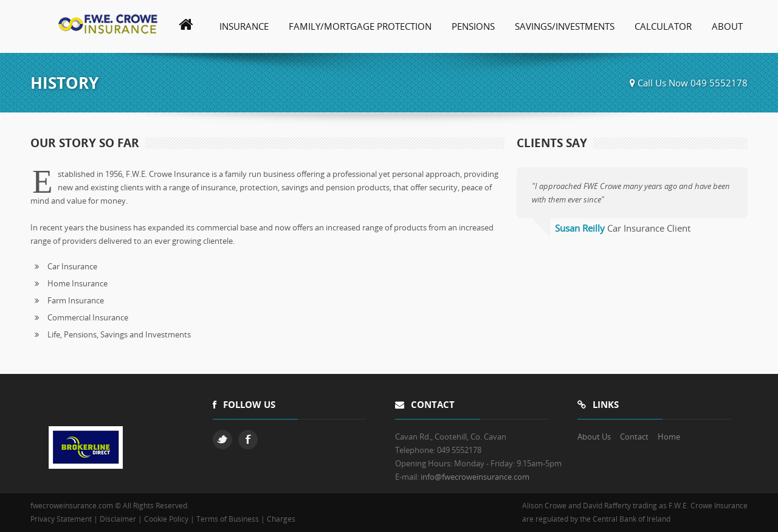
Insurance (244, 26)
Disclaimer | (122, 519)
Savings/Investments (565, 26)
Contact (634, 437)
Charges (281, 519)
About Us (594, 437)
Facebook (248, 440)
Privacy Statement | (65, 519)
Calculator (663, 26)
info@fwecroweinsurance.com (475, 477)
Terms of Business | (232, 519)
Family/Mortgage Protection (360, 26)
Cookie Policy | (170, 519)
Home (669, 437)
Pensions (473, 26)
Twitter (222, 440)
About (727, 26)
